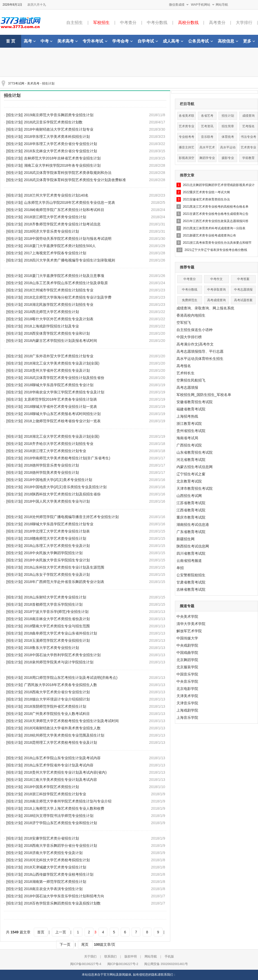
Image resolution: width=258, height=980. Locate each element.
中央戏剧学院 (187, 645)
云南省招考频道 (189, 561)
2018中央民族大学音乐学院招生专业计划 (57, 560)
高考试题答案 (243, 300)
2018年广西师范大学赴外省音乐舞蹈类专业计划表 (64, 582)
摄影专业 (228, 158)
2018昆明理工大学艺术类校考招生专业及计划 (61, 742)
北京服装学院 (187, 667)
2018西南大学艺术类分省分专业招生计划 (57, 692)
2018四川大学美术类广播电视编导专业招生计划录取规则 (70, 260)
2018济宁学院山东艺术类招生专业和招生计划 (61, 823)
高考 (30, 41)
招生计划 (48, 83)
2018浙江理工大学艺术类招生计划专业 (55, 451)
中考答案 (243, 279)
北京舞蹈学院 (187, 660)
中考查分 (128, 23)
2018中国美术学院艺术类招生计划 (51, 787)
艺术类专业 (248, 147)
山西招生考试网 (189, 496)
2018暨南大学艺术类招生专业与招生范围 (57, 626)
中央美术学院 (187, 616)
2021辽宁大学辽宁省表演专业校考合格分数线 (216, 250)
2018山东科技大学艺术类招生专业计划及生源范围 (64, 567)
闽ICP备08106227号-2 (123, 964)
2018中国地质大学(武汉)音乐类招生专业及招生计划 (65, 487)
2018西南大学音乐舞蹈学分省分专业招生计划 (61, 846)
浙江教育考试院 (189, 424)
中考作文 (216, 279)
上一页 (61, 932)
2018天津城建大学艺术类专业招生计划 (55, 867)
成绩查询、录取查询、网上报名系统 (205, 308)
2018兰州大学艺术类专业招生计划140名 (56, 195)
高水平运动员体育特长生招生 (200, 359)
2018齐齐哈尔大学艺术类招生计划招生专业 (59, 444)
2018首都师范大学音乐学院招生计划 (53, 604)
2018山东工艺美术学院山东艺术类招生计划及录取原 (66, 283)
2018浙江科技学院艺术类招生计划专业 (55, 794)
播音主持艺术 (187, 149)
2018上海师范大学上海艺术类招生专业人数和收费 (64, 808)
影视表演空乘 (187, 159)
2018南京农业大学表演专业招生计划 (53, 889)
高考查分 (217, 23)
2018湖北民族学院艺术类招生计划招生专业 (59, 305)
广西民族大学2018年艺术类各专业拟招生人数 (61, 685)
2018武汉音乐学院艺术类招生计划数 (53, 122)
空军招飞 (184, 323)
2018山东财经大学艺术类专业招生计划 (55, 597)
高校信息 (228, 41)
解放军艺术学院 (189, 631)
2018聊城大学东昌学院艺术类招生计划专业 (59, 524)
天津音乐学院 (187, 703)
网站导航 (222, 5)
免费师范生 (190, 300)
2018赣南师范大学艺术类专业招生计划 (55, 538)
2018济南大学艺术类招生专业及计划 (53, 853)
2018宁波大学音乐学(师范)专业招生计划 (56, 612)
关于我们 (90, 957)
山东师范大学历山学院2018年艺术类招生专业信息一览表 (70, 202)
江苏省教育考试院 (191, 503)
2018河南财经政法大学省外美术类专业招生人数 (62, 728)
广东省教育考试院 (191, 532)
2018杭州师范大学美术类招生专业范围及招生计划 (64, 735)
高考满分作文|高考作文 (195, 344)
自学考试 (148, 41)
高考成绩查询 (216, 300)
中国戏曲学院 (187, 653)
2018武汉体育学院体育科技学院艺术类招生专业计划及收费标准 (75, 180)
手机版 (169, 957)
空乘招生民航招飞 (191, 380)
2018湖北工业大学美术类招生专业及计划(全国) (62, 363)
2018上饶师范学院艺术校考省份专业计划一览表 (62, 421)
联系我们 (110, 957)
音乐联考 (207, 137)
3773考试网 (16, 83)
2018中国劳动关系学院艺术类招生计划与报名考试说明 (68, 239)
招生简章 (228, 126)
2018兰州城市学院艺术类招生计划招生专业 (59, 290)
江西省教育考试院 (191, 510)
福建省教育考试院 (191, 409)
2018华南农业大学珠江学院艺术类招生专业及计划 (64, 392)
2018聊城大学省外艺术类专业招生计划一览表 (61, 407)
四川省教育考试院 (191, 553)
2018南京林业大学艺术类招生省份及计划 (57, 619)
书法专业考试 (248, 138)
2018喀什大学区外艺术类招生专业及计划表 (59, 319)
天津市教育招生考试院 (195, 488)
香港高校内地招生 (191, 315)
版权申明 (131, 957)
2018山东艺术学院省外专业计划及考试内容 (59, 765)
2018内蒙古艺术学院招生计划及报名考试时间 (61, 341)
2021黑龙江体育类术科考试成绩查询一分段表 (214, 228)
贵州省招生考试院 (191, 431)
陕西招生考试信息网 (193, 546)
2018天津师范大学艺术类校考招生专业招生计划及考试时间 (71, 721)
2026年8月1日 (12, 5)
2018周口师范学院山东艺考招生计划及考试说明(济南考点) (71, 678)
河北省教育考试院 (191, 460)
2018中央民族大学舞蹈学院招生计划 (53, 553)
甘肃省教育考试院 (191, 582)
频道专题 (187, 606)
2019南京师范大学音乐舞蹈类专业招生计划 (59, 115)
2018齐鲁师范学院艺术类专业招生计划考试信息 (62, 224)
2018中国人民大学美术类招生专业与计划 (57, 501)
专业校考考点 (187, 138)
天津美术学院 (187, 696)
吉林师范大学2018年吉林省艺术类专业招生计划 (62, 158)
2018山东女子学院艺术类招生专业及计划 (57, 575)
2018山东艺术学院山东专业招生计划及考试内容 (62, 758)
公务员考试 (200, 41)
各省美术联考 (187, 117)
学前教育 (248, 158)
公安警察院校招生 (191, 575)
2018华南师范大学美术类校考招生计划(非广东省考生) (67, 458)
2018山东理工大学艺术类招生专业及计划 (57, 546)
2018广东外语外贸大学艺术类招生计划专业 (59, 356)
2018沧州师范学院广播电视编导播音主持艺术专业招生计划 (71, 517)
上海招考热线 (187, 416)
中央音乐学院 (187, 681)
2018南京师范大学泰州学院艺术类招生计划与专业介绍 (68, 801)
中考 (46, 41)
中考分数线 (157, 23)
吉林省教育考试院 (191, 589)
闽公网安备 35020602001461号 (166, 964)
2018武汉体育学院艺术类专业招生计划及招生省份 (64, 378)
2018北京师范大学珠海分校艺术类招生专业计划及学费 (68, 297)
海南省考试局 (187, 438)
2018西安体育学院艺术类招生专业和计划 (57, 333)
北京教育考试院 (189, 481)
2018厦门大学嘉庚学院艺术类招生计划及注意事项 (64, 276)
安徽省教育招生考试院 (195, 402)
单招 (180, 568)
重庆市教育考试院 (191, 517)
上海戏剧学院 (187, 710)
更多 (249, 41)
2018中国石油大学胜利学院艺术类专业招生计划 (62, 655)
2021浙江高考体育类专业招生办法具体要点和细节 (217, 243)
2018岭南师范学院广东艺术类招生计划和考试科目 (64, 210)
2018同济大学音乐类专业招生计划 (51, 231)
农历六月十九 (37, 5)
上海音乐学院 (187, 717)
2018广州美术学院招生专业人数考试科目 (57, 714)
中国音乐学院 (187, 674)
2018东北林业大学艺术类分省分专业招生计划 (61, 151)
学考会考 (122, 41)
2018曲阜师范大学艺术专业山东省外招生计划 (61, 633)
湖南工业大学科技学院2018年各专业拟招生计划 (62, 165)
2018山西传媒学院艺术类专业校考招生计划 (59, 874)
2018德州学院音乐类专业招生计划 (51, 465)
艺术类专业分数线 (187, 127)
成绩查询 (248, 116)
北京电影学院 (187, 689)
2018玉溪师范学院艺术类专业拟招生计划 (57, 640)
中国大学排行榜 (189, 337)
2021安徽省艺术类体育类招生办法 (207, 199)
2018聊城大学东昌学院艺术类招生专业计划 (59, 385)
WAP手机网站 (201, 5)
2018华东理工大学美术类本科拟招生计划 (57, 137)
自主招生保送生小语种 (195, 330)
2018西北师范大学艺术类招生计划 (51, 312)
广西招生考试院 (189, 445)
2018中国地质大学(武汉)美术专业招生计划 (58, 480)
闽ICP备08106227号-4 (86, 964)
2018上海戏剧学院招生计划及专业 (51, 326)
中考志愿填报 (243, 290)
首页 (41, 932)
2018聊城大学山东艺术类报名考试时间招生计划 (62, 414)
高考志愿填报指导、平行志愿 (200, 351)
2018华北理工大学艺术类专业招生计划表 (57, 531)
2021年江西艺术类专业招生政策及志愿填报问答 (216, 221)
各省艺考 (207, 116)
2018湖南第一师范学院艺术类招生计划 (55, 882)
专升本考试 (95, 41)
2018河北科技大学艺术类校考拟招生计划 (57, 860)
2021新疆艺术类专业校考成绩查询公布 (210, 235)
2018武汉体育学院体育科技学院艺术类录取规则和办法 (68, 173)
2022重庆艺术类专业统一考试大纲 (207, 192)
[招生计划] (14, 115)
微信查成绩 (177, 5)
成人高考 (173, 41)
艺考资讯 (207, 126)
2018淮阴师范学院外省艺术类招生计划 (55, 706)
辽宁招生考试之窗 (191, 474)
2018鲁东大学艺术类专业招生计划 (51, 648)
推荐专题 (187, 267)
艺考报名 (248, 126)
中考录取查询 (216, 290)
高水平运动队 (228, 149)
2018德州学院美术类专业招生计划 (51, 472)
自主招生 (75, 23)
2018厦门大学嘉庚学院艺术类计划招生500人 (60, 246)
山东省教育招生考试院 (195, 452)
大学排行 (244, 23)
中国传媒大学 (187, 638)
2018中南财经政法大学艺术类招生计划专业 (59, 129)
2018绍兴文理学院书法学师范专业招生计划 (59, 816)
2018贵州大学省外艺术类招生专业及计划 (57, 370)
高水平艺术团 (207, 149)
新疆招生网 (186, 539)
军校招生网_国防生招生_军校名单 (204, 395)
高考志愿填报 (187, 387)
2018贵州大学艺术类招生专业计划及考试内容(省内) (65, 772)
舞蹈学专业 (207, 158)
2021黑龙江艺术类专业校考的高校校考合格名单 (216, 207)
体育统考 (228, 137)
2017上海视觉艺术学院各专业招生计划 (55, 253)
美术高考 (67, 41)
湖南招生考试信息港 (193, 525)
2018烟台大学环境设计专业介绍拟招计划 (57, 699)
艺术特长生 (186, 373)
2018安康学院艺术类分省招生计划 (51, 838)
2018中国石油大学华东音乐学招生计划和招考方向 (64, 896)
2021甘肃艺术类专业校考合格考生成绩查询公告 (216, 214)
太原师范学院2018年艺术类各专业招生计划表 (61, 399)
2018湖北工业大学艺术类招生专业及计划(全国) (62, 436)
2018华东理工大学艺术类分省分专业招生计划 (61, 144)
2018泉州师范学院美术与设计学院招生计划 (59, 662)
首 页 (11, 41)
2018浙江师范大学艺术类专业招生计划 (55, 217)
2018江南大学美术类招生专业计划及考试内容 (61, 780)
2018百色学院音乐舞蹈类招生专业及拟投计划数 (62, 903)
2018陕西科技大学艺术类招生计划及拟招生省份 (62, 494)
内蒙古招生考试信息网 (195, 467)
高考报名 (184, 366)
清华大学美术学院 (191, 624)
